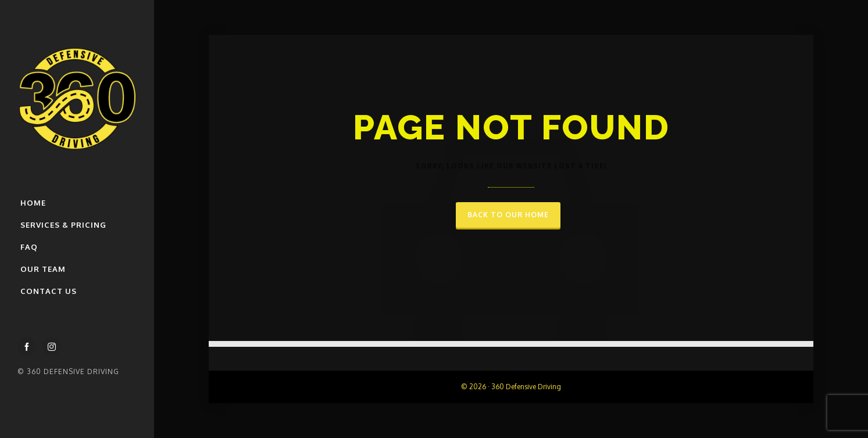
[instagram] (52, 346)
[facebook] (27, 346)
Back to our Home (508, 215)
